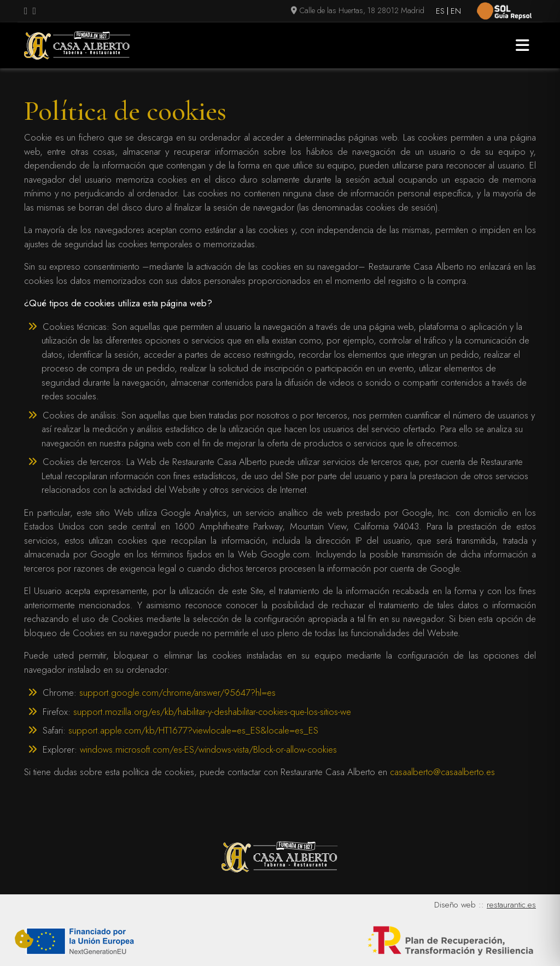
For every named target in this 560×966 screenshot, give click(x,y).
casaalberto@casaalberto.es (442, 772)
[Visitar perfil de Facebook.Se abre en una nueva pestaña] (26, 11)
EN (456, 11)
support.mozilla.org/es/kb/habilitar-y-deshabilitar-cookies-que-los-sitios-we (212, 712)
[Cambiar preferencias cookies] (24, 940)
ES (440, 11)
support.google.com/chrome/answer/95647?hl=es (177, 693)
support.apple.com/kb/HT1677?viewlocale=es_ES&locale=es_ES (193, 730)
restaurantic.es (511, 905)
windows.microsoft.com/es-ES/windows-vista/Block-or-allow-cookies (208, 749)
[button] (523, 45)
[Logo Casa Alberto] (77, 45)
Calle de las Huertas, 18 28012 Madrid (358, 10)
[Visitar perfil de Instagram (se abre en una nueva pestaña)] (35, 11)
